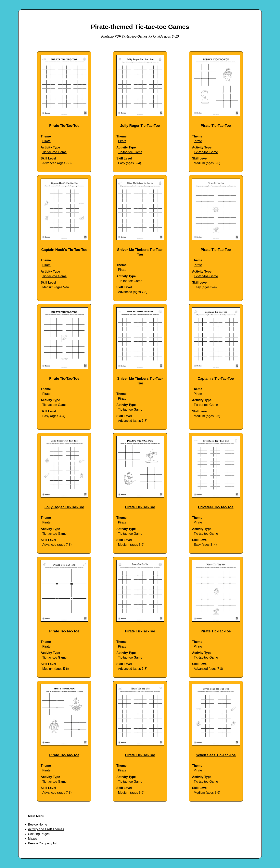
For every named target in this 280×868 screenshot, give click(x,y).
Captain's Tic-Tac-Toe (216, 379)
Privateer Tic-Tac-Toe (216, 507)
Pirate (46, 141)
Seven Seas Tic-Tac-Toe (216, 755)
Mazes (33, 839)
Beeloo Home (38, 824)
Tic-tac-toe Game (54, 152)
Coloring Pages (39, 834)
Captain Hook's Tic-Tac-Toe (64, 250)
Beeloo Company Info (43, 843)
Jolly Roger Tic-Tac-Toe (140, 126)
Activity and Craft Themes (46, 829)
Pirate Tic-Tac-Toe (64, 126)
